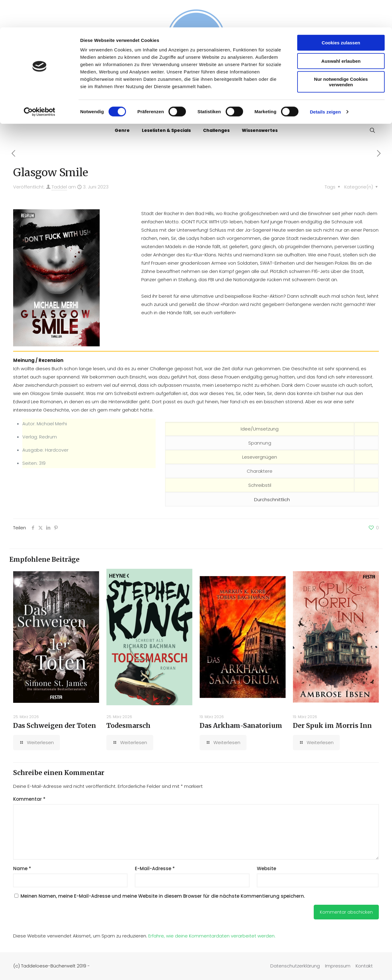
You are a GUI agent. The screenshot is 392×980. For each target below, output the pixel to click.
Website (266, 868)
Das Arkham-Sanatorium (241, 726)
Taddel (59, 187)
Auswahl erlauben (341, 34)
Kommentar (29, 799)
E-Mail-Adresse (155, 868)
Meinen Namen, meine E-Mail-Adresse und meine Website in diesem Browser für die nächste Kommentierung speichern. (163, 896)
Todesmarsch (128, 726)
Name (22, 868)
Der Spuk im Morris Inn (332, 726)
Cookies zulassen (341, 15)
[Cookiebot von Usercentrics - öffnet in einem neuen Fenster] (40, 84)
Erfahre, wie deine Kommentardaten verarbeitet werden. (212, 936)
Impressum (338, 966)
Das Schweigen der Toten (55, 726)
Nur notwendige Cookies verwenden (341, 54)
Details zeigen (325, 84)
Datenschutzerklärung (295, 966)
